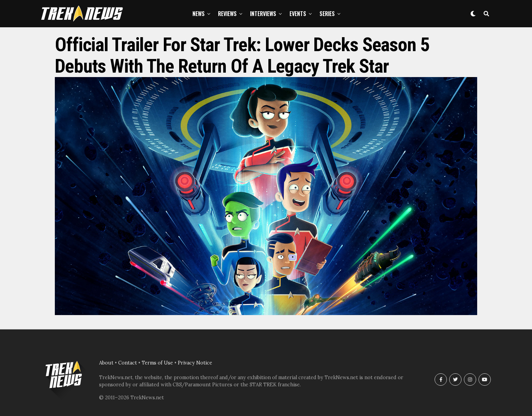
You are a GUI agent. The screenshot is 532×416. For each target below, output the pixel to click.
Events (298, 14)
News (199, 14)
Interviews (263, 14)
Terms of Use (157, 363)
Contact (128, 363)
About (106, 363)
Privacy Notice (195, 363)
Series (327, 14)
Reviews (227, 14)
